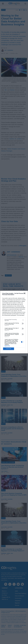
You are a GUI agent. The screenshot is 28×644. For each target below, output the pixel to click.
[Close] (25, 294)
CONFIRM (9, 349)
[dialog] (14, 322)
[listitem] (14, 320)
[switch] (22, 324)
